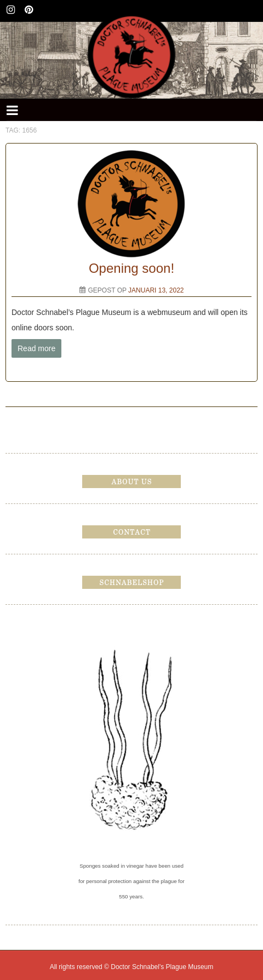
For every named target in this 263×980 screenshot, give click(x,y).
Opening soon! (131, 268)
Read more (36, 348)
